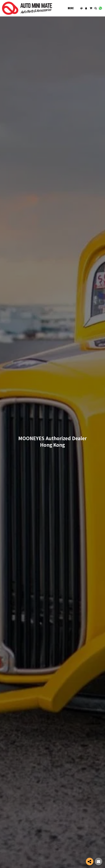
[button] (91, 8)
